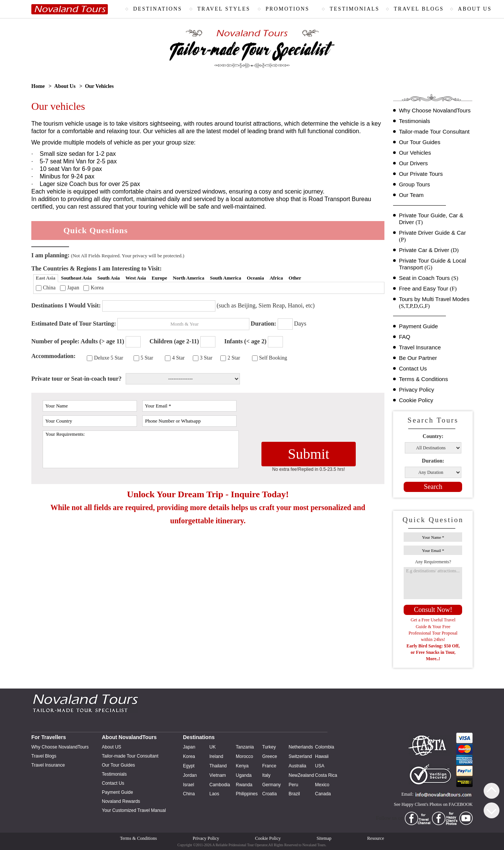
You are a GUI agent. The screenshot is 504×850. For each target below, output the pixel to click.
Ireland (216, 756)
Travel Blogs (44, 756)
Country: (433, 436)
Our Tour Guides (419, 142)
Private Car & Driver (429, 250)
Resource (376, 838)
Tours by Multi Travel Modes (434, 303)
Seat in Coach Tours (428, 278)
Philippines (247, 794)
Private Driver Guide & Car (432, 236)
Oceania (255, 278)
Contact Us (413, 368)
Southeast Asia (76, 278)
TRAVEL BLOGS (419, 9)
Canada (323, 794)
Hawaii (322, 756)
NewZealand (301, 775)
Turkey (269, 747)
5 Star (147, 358)
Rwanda (244, 785)
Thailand (218, 766)
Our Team (411, 195)
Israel (188, 785)
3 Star (206, 358)
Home (38, 86)
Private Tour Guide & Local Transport (432, 264)
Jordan (190, 775)
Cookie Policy (416, 400)
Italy (266, 775)
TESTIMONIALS (355, 9)
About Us (65, 86)
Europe (159, 278)
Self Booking (273, 358)
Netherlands (301, 747)
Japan (73, 288)
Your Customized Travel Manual (134, 810)
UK (213, 747)
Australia (297, 766)
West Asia (136, 278)
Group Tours (414, 184)
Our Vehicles (415, 153)
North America (188, 278)
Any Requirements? (433, 562)
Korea (97, 288)
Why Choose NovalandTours (435, 110)
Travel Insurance (420, 347)
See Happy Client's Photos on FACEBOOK (433, 804)
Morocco (244, 756)
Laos (214, 794)
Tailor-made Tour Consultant (434, 131)
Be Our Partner (418, 358)
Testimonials (414, 121)
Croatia (270, 794)
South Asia (109, 278)
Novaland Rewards (121, 801)
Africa (276, 278)
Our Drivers (413, 163)
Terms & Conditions (423, 379)
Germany (271, 785)
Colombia (325, 747)
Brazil (294, 794)
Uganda (244, 775)
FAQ (404, 337)
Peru (293, 785)
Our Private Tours (421, 174)
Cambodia (220, 785)
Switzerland (300, 756)
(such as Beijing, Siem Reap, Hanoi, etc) (266, 305)
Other (295, 278)
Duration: (433, 461)
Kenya (242, 766)
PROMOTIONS (287, 9)
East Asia (46, 278)
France (269, 766)
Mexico (322, 785)
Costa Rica (326, 775)
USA (320, 766)
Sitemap (324, 838)
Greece (270, 756)
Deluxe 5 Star (108, 358)
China (49, 288)
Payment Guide (418, 326)
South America (225, 278)
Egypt (189, 766)
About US (111, 747)
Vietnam (218, 775)
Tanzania (245, 747)
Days (300, 324)
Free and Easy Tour (428, 289)
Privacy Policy (416, 390)
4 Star (178, 358)
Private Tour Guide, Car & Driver (431, 219)
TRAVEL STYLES (224, 9)
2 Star (234, 358)
